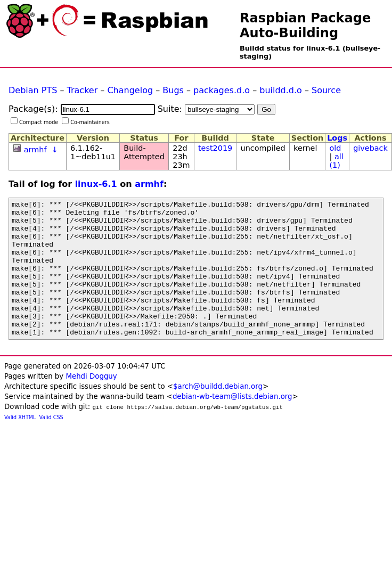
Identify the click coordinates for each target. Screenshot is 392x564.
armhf (35, 150)
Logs (337, 138)
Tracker (83, 90)
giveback (370, 148)
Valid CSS (51, 444)
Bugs (173, 90)
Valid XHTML (20, 444)
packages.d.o (222, 90)
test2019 (215, 148)
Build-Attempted (144, 152)
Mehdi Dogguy (91, 403)
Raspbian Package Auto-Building (305, 26)
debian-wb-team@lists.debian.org (232, 424)
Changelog (130, 90)
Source (326, 90)
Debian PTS (33, 90)
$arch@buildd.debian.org (218, 414)
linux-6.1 (96, 184)
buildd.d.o (281, 90)
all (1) (336, 161)
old (335, 148)
